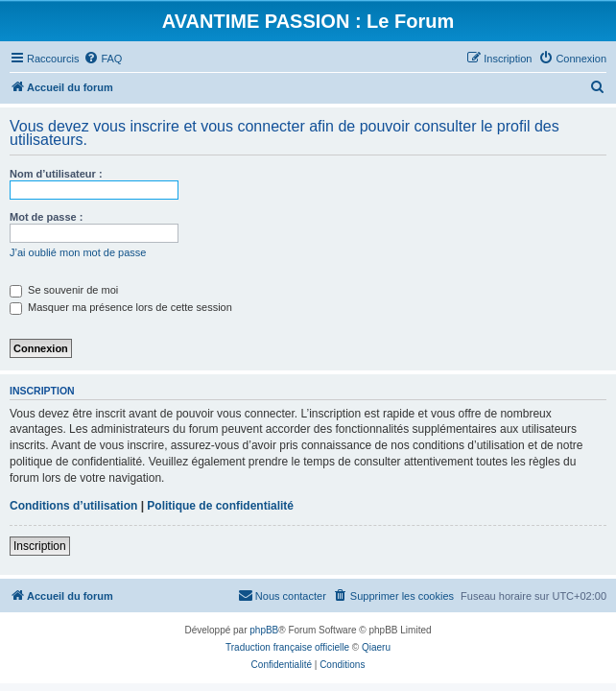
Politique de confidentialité (220, 506)
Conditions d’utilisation (73, 506)
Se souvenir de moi (64, 290)
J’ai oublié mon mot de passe (78, 252)
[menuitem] (103, 59)
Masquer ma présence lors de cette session (121, 307)
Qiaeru (376, 647)
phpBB (264, 630)
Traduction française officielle (287, 647)
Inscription (40, 546)
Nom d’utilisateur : (56, 174)
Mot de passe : (46, 217)
